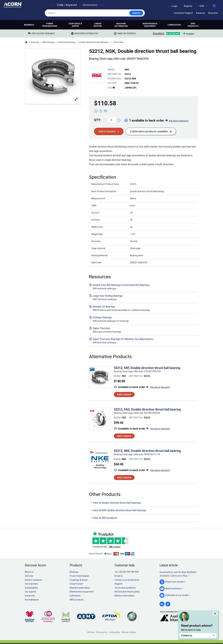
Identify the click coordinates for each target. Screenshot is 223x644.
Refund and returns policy (127, 592)
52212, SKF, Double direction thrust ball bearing (147, 368)
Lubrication (174, 25)
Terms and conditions (125, 588)
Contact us (198, 635)
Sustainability (31, 588)
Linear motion (98, 25)
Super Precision (144, 330)
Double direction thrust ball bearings (94, 42)
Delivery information (125, 596)
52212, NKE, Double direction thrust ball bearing (147, 451)
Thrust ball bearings (67, 42)
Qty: (97, 120)
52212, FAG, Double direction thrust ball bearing (147, 409)
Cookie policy (115, 632)
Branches (213, 13)
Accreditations (32, 600)
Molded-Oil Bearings (144, 308)
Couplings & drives (75, 25)
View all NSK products (105, 518)
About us (29, 572)
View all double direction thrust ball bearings (117, 503)
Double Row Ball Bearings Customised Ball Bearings (144, 287)
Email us (119, 576)
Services (201, 13)
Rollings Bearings (144, 319)
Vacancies (30, 596)
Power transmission (50, 25)
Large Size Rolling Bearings (144, 298)
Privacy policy (102, 632)
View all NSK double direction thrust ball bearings (119, 510)
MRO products (193, 25)
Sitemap (91, 632)
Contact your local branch (127, 580)
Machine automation (121, 25)
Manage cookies (129, 632)
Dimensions (90, 5)
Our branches (31, 584)
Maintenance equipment (150, 25)
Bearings (29, 25)
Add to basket (107, 131)
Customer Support (183, 13)
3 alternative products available (149, 131)
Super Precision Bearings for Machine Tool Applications (144, 341)
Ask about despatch (179, 121)
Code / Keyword (67, 5)
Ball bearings (48, 42)
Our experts (31, 592)
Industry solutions (33, 580)
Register (188, 6)
